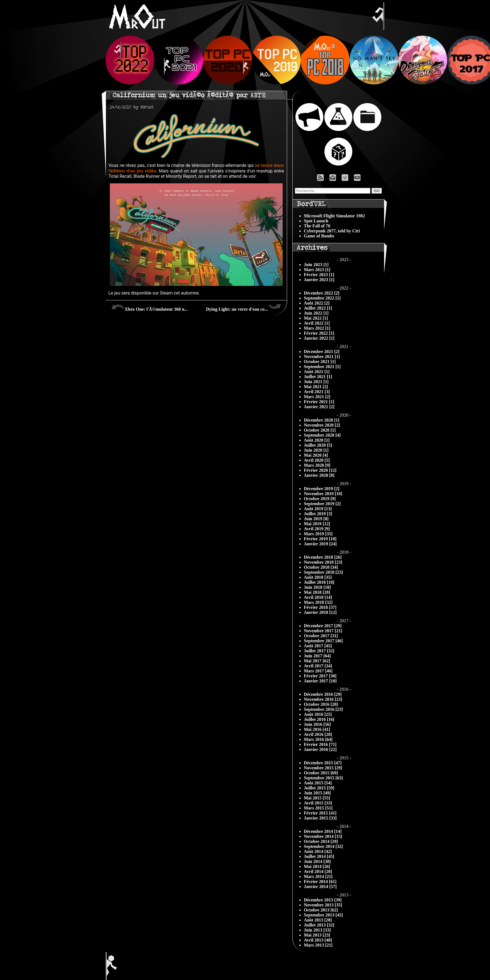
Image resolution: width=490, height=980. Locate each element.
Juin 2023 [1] (316, 265)
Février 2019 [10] (320, 539)
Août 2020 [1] (317, 440)
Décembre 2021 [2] (322, 352)
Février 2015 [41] (320, 813)
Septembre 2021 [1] (322, 367)
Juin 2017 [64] (317, 656)
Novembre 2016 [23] (323, 699)
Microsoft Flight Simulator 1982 (334, 216)
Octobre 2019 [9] (320, 499)
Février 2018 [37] (320, 607)
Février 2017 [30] (320, 676)
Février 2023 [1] (319, 275)
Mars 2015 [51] (318, 808)
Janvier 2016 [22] (320, 749)
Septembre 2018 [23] (323, 572)
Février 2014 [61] (320, 881)
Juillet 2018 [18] (319, 582)
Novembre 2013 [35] (323, 905)
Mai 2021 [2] (316, 387)
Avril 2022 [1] (317, 323)
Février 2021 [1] (319, 402)
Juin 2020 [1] (316, 450)
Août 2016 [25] (318, 714)
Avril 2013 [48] (318, 940)
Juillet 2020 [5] (318, 445)
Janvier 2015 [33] (320, 818)
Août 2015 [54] (318, 783)
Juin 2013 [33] (317, 930)
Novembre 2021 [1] (322, 357)
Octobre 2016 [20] (321, 704)
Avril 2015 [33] (318, 803)
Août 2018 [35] (318, 577)
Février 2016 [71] (320, 744)
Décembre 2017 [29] (323, 626)
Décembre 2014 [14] (323, 831)
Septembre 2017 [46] (323, 641)
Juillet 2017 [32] (319, 651)
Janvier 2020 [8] (319, 475)
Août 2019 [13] (318, 509)
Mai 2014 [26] (317, 866)
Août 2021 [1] (317, 372)
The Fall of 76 (317, 226)
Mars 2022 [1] (317, 328)
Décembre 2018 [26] (323, 557)
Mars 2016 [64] (318, 739)
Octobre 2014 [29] (321, 841)
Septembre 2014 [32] (323, 846)
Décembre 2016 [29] (323, 694)
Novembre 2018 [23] (323, 562)
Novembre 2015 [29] (323, 768)
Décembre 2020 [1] (322, 420)
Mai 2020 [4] (316, 455)
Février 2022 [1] (319, 333)
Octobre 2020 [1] (320, 430)
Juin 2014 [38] (317, 861)
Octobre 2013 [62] (321, 910)
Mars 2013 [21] (318, 945)
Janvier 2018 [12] (320, 612)
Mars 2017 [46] (318, 671)
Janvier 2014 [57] (320, 887)
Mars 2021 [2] (317, 397)
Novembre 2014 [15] (323, 836)
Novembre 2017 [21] (323, 631)
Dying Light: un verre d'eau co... (244, 307)
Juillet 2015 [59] (319, 788)
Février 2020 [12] (320, 470)
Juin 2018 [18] (317, 587)
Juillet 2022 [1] (318, 308)
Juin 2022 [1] (316, 313)
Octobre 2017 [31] (321, 636)
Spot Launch (316, 221)
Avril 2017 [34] (318, 666)
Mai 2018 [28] (317, 592)
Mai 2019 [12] (317, 524)
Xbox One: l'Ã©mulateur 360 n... (149, 307)
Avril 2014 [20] (318, 871)
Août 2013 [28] (318, 920)
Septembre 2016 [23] (323, 709)
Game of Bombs (319, 236)
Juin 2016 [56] (317, 724)
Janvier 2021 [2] (319, 407)
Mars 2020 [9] (317, 465)
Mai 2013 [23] (317, 935)
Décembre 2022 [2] (322, 293)
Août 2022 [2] (317, 303)
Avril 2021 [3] (317, 392)
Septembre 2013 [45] (323, 915)
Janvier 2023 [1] (319, 280)
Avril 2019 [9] (317, 529)
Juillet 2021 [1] (318, 377)
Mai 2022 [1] (316, 318)
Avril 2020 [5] (317, 460)
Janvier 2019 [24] (320, 544)
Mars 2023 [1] (317, 270)
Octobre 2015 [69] (321, 773)
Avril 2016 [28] (318, 734)
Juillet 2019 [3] (318, 514)
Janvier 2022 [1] (319, 338)
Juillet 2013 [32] (319, 925)
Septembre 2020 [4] (322, 435)
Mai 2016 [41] (317, 729)
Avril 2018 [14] (318, 597)
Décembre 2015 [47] (323, 763)
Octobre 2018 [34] (321, 567)
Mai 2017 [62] (317, 661)
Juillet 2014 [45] (319, 856)
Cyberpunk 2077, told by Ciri (332, 231)
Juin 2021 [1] (316, 382)
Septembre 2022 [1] (322, 298)
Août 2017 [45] (318, 646)
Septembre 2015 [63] (323, 778)
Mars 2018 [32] (318, 602)
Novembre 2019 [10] (323, 494)
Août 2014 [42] (318, 851)
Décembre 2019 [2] (322, 489)
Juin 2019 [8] (316, 519)
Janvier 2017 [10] (320, 681)
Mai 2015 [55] (317, 798)
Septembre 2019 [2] (322, 504)
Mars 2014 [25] (318, 876)
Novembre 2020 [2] (322, 425)
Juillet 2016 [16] (319, 719)
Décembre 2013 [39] (323, 900)
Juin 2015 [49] (317, 793)
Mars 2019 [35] (318, 534)
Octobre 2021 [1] (320, 362)
